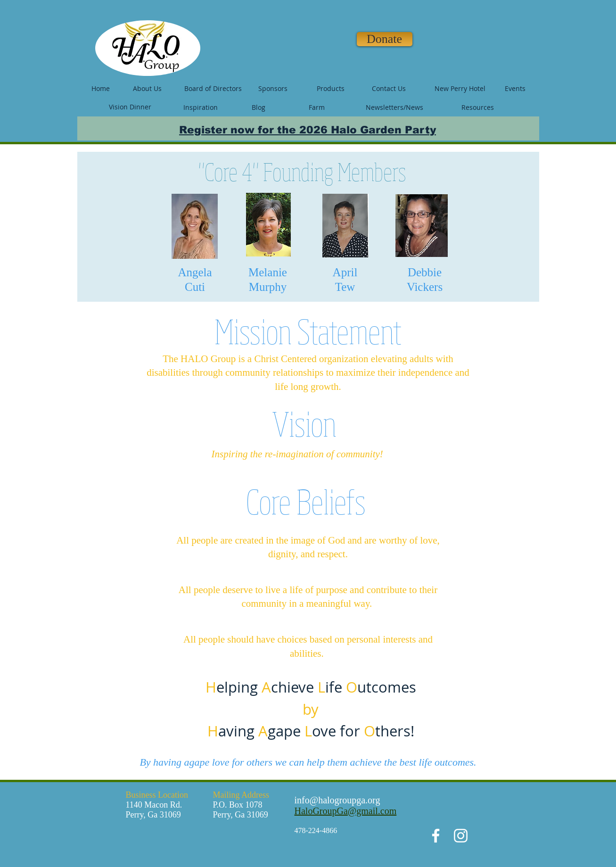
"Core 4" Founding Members (302, 171)
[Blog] (259, 107)
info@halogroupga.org (337, 800)
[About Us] (148, 89)
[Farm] (317, 107)
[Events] (515, 89)
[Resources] (478, 107)
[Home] (101, 89)
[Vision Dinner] (130, 107)
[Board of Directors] (213, 88)
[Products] (331, 89)
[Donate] (385, 39)
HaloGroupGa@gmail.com (346, 811)
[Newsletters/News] (395, 107)
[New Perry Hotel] (460, 89)
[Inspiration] (201, 107)
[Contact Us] (389, 89)
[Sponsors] (273, 89)
